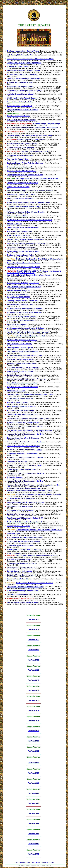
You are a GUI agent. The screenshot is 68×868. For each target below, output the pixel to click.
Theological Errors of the (18, 235)
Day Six (40, 450)
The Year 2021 (33, 660)
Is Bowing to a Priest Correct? (18, 67)
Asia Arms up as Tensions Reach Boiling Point (24, 549)
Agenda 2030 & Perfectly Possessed (20, 155)
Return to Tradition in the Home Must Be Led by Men (26, 243)
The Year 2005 (33, 824)
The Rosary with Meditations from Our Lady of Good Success (29, 491)
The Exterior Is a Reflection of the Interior (22, 143)
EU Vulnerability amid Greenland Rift (20, 411)
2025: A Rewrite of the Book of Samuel (23, 78)
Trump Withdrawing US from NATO (20, 106)
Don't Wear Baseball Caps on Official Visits (23, 183)
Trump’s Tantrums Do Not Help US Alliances (23, 283)
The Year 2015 (33, 721)
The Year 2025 (33, 619)
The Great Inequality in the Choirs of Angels (23, 51)
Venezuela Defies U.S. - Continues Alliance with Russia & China (30, 395)
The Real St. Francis (14, 224)
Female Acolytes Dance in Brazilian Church (23, 228)
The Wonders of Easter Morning (19, 116)
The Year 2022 (33, 650)
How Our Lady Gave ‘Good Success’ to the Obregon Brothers (29, 430)
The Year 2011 (33, 763)
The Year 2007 (33, 803)
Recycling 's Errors (18, 159)
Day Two (40, 481)
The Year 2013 (33, 741)
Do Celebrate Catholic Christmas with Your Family (25, 587)
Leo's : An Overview (17, 461)
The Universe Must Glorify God (18, 291)
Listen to (46, 128)
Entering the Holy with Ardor (21, 147)
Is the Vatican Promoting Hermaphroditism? (23, 591)
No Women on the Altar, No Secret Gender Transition (26, 212)
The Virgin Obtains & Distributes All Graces (23, 422)
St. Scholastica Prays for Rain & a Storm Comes (25, 356)
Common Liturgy (39, 124)
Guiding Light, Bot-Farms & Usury (19, 506)
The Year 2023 (33, 640)
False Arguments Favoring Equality (20, 348)
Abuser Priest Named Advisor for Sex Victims (24, 263)
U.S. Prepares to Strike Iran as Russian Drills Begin (26, 328)
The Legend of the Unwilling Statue (20, 86)
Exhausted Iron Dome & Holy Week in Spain (23, 251)
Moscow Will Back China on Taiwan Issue (23, 602)
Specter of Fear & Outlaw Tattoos (19, 579)
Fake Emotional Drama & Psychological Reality (24, 287)
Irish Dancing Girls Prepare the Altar (20, 55)
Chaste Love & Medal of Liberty (18, 187)
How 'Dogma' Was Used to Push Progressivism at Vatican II (38, 179)
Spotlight (23, 862)
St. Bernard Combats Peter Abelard (20, 359)
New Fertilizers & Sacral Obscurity (20, 344)
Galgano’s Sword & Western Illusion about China (25, 239)
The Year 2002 (33, 854)
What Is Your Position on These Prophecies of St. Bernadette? (30, 220)
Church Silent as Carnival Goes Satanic (21, 320)
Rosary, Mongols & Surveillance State (21, 399)
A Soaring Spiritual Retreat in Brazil (20, 82)
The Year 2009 (33, 783)
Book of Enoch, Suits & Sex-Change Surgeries (24, 312)
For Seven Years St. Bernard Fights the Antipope (25, 309)
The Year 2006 (33, 813)
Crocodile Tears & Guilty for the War (20, 102)
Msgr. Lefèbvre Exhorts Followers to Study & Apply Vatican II (29, 275)
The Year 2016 (33, 711)
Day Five (40, 458)
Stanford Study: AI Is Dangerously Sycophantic (24, 63)
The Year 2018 (33, 690)
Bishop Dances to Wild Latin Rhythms (21, 469)
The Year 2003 (33, 844)
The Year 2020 (33, 670)
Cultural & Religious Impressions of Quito (22, 383)
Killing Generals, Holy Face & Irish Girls (21, 563)
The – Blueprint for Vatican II (20, 559)
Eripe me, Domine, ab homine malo (20, 167)
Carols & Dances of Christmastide (19, 571)
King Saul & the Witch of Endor (18, 297)
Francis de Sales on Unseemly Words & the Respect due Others (30, 59)
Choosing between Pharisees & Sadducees (23, 301)
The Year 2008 (33, 793)
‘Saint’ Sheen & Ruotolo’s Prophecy (20, 371)
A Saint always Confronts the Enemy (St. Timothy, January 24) (39, 495)
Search (38, 862)
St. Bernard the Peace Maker (17, 216)
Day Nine (40, 426)
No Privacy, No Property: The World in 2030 (23, 367)
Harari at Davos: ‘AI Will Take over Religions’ (23, 446)
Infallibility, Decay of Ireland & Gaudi (20, 94)
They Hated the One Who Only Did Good (22, 171)
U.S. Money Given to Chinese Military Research (24, 206)
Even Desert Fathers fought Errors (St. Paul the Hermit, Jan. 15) (39, 530)
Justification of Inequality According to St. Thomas (26, 502)
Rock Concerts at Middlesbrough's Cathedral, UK (25, 518)
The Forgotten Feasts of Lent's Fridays (21, 195)
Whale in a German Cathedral (18, 295)
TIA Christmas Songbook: (37, 555)
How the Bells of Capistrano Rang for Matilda (23, 267)
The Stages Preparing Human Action (20, 255)
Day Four (40, 465)
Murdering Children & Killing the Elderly (22, 363)
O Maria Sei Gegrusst (15, 477)
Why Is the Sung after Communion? (25, 538)
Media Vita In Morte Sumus (17, 324)
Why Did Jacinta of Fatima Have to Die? (31, 336)
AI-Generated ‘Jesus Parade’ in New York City (24, 542)
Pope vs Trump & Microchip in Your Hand (22, 75)
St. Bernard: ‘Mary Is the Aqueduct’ (20, 232)
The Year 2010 (33, 773)
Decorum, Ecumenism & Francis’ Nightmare (23, 438)
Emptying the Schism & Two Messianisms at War (25, 175)
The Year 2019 (33, 680)
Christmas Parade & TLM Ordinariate (20, 498)
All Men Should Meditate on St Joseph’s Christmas (35, 583)
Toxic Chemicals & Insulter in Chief (20, 305)
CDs (33, 862)
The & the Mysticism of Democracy (22, 340)
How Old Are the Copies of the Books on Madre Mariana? (28, 332)
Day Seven (41, 442)
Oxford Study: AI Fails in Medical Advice (22, 316)
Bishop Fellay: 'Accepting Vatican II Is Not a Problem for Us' (29, 202)
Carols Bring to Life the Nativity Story (21, 510)
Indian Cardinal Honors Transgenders (21, 199)
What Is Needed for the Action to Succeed (22, 98)
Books (28, 862)
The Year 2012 (33, 751)
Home (17, 862)
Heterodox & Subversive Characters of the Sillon (25, 90)
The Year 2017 (33, 700)
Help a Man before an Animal (17, 402)
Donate (52, 862)
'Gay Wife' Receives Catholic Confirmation (22, 387)
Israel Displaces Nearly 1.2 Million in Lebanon (24, 71)
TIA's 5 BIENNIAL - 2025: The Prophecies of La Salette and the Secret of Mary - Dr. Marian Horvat (34, 272)
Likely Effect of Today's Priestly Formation (22, 352)
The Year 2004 (33, 834)
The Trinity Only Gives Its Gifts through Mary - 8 (24, 522)
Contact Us (45, 862)
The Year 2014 (33, 731)
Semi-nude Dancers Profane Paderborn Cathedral (25, 163)
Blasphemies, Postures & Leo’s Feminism (22, 454)
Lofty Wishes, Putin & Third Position (20, 545)
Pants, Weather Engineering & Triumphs (22, 406)
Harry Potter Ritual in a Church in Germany (23, 110)
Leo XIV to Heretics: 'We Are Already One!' (22, 415)
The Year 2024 (33, 630)
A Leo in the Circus (14, 553)
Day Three (40, 473)
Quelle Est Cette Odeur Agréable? (19, 595)
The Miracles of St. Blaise (16, 391)
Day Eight (40, 434)
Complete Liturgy (53, 124)
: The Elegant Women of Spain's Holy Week (29, 135)
